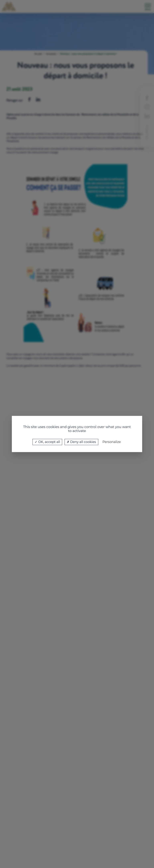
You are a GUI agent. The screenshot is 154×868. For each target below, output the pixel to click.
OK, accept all (47, 442)
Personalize (112, 442)
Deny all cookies (81, 442)
